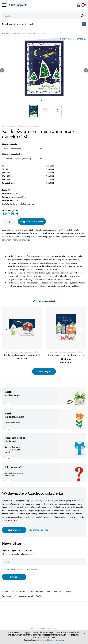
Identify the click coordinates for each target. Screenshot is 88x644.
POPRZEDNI (66, 39)
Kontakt (68, 592)
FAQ (48, 592)
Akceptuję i (21, 569)
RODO (39, 596)
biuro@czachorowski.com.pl (21, 24)
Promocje (57, 592)
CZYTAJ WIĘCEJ (14, 530)
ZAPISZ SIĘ (14, 577)
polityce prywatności (54, 640)
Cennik (14, 592)
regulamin (17, 569)
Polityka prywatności (24, 596)
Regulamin (7, 596)
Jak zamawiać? (36, 592)
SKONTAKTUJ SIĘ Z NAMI (38, 530)
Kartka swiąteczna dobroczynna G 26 (22, 355)
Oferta (5, 592)
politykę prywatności (30, 569)
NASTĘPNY (81, 39)
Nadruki (24, 592)
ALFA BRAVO (53, 629)
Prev (7, 330)
